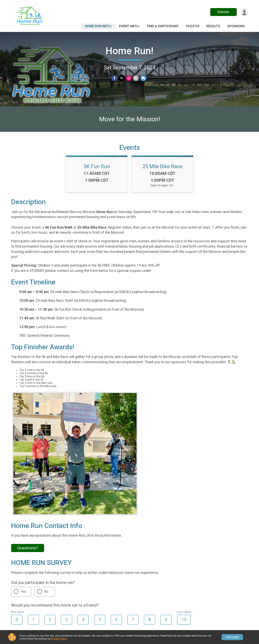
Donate (223, 12)
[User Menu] (244, 12)
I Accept (232, 637)
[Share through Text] (143, 78)
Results (213, 26)
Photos (193, 26)
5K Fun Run (97, 169)
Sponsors (236, 26)
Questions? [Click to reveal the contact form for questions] (28, 550)
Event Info (128, 26)
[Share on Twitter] (122, 78)
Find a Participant (163, 26)
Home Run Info (97, 26)
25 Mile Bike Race (162, 169)
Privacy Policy (59, 639)
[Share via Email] (136, 78)
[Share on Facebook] (115, 78)
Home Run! (129, 51)
